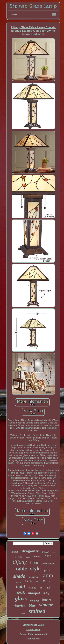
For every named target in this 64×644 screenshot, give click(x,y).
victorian (19, 606)
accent (37, 556)
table (21, 569)
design (28, 557)
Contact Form (33, 629)
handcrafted (48, 564)
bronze (47, 600)
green (47, 570)
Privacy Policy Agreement (33, 634)
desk (21, 592)
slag (54, 552)
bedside (19, 557)
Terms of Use (33, 639)
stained (37, 611)
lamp (47, 575)
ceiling (19, 582)
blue (32, 605)
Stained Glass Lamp (33, 625)
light (21, 586)
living (46, 593)
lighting (32, 582)
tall (41, 588)
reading (32, 588)
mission (33, 577)
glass (21, 598)
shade (19, 576)
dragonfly (30, 551)
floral (47, 581)
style (35, 568)
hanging (35, 600)
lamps (15, 552)
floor (34, 563)
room (23, 613)
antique (34, 592)
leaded (45, 552)
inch (48, 588)
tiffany (20, 562)
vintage (46, 605)
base (48, 556)
